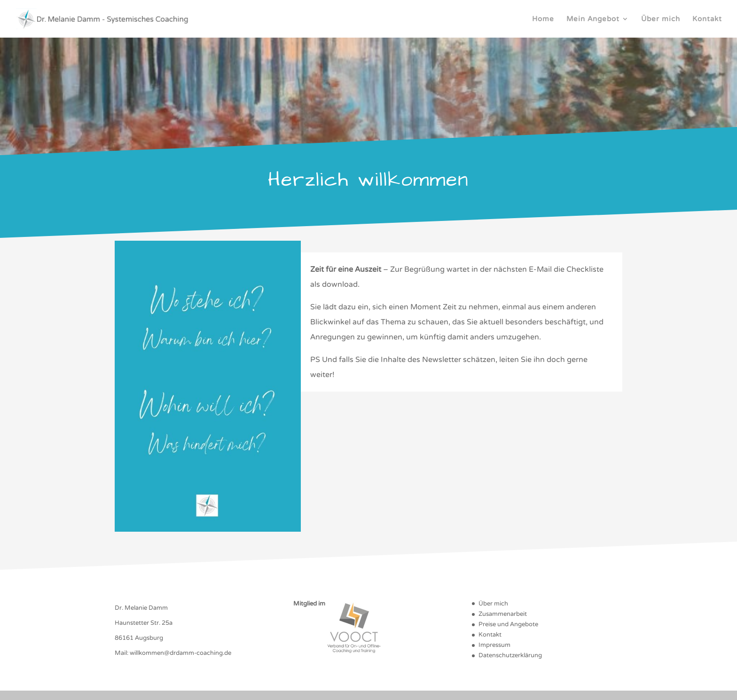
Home (543, 19)
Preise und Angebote (508, 624)
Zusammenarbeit (503, 614)
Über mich (661, 19)
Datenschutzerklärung (510, 655)
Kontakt (707, 19)
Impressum (494, 645)
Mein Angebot (593, 19)
